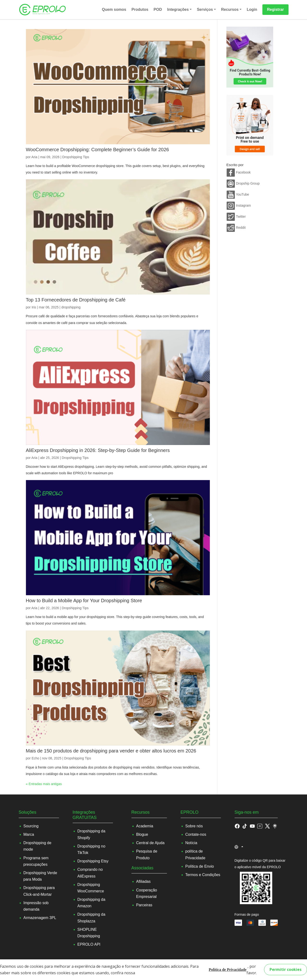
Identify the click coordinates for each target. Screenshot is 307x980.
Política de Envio (200, 866)
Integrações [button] (178, 9)
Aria (34, 157)
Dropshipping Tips (76, 157)
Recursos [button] (230, 9)
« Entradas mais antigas (44, 784)
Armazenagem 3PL (40, 918)
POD (158, 9)
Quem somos (114, 9)
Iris (34, 307)
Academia (145, 826)
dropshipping (71, 307)
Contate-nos (196, 834)
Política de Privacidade (227, 970)
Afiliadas (143, 881)
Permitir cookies (286, 969)
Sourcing (31, 826)
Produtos (140, 9)
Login (252, 9)
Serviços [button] (205, 9)
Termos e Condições (203, 875)
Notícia (191, 843)
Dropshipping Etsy (93, 861)
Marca (29, 834)
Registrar (275, 9)
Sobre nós (194, 826)
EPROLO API (89, 944)
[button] (245, 826)
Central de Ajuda (150, 843)
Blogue (142, 834)
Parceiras (144, 905)
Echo (35, 758)
